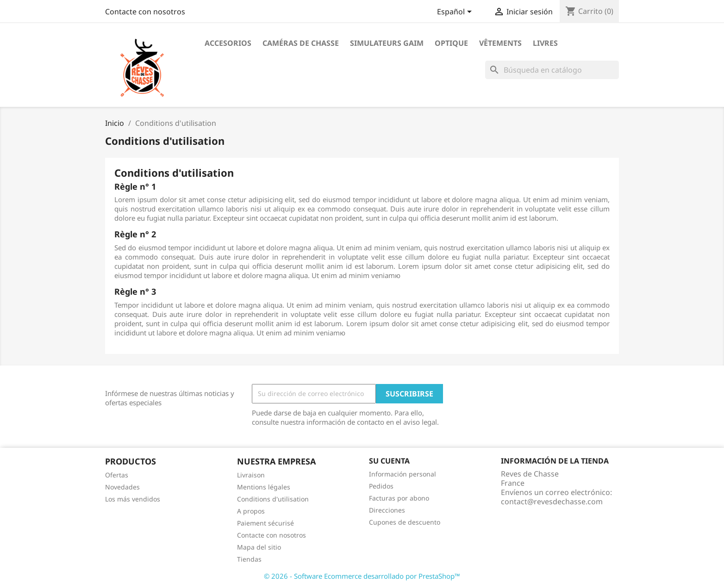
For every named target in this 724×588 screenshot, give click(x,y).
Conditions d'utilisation (273, 499)
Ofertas (117, 475)
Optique (451, 43)
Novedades (122, 487)
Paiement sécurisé (265, 523)
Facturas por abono (399, 498)
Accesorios (228, 43)
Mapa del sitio (259, 547)
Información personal (403, 474)
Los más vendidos (133, 499)
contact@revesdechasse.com (552, 501)
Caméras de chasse (301, 43)
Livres (545, 43)
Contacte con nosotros (145, 12)
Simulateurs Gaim (387, 43)
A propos (251, 511)
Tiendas (249, 559)
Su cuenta (389, 461)
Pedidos (381, 486)
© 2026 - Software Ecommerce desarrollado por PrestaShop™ (362, 576)
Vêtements (500, 43)
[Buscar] (552, 70)
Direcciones (387, 510)
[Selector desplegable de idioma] (456, 12)
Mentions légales (264, 487)
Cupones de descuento (405, 522)
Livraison (251, 475)
